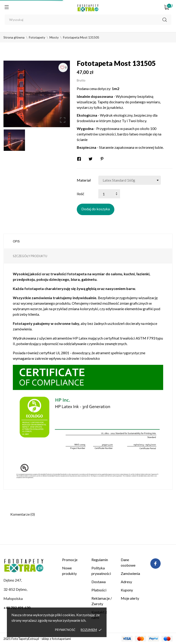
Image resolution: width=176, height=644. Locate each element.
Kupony (127, 590)
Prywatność (65, 630)
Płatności (99, 590)
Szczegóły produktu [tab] (30, 256)
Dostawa (99, 582)
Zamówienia (130, 573)
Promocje (70, 560)
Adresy (126, 582)
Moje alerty (130, 598)
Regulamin (100, 560)
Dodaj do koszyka (96, 209)
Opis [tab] (16, 241)
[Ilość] (109, 194)
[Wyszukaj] (88, 20)
